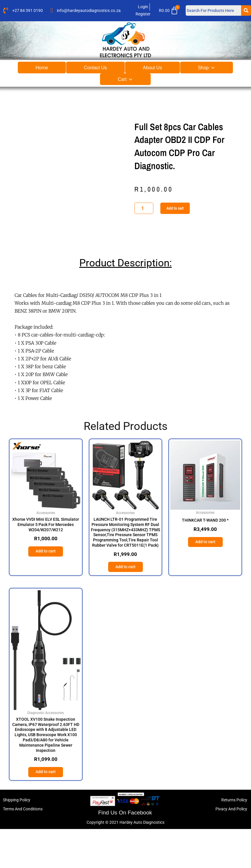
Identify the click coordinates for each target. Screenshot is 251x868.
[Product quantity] (144, 227)
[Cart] (170, 10)
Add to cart (175, 227)
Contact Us (95, 68)
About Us (152, 68)
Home (42, 68)
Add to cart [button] (46, 589)
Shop (207, 68)
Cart (125, 79)
